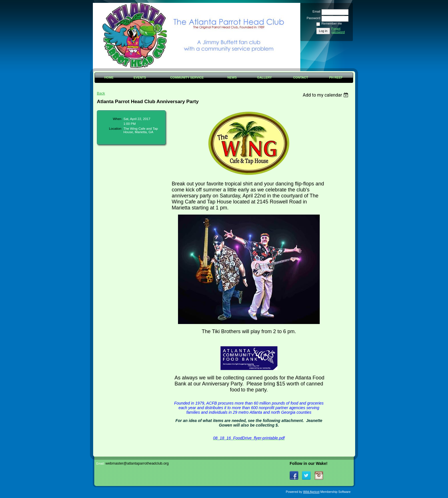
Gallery (265, 77)
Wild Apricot (311, 492)
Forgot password (338, 30)
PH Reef (336, 77)
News (232, 77)
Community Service (187, 77)
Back (101, 93)
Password (312, 18)
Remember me (332, 23)
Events (140, 77)
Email (315, 11)
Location (115, 129)
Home (109, 77)
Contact (301, 77)
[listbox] (326, 95)
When (117, 119)
